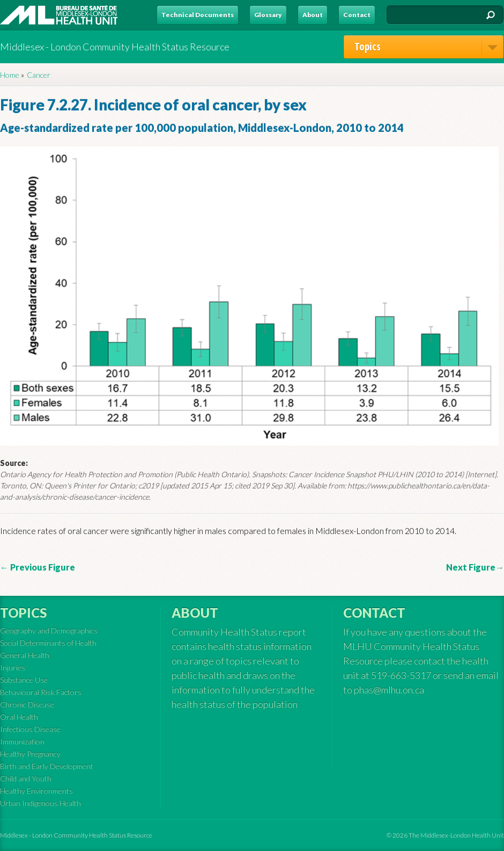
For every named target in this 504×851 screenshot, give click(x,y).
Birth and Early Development (47, 766)
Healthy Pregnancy (30, 754)
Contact (357, 15)
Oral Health (19, 717)
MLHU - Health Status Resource (59, 15)
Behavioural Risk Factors (41, 692)
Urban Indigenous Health (40, 803)
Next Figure (471, 567)
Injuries (13, 667)
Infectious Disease (30, 729)
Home (10, 75)
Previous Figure (42, 567)
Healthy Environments (36, 791)
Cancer (39, 75)
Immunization (22, 741)
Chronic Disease (27, 704)
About (313, 15)
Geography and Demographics (49, 630)
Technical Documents (198, 15)
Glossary (268, 15)
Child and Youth (26, 778)
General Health (25, 655)
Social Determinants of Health (48, 643)
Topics (429, 46)
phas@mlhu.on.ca (389, 690)
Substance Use (24, 680)
